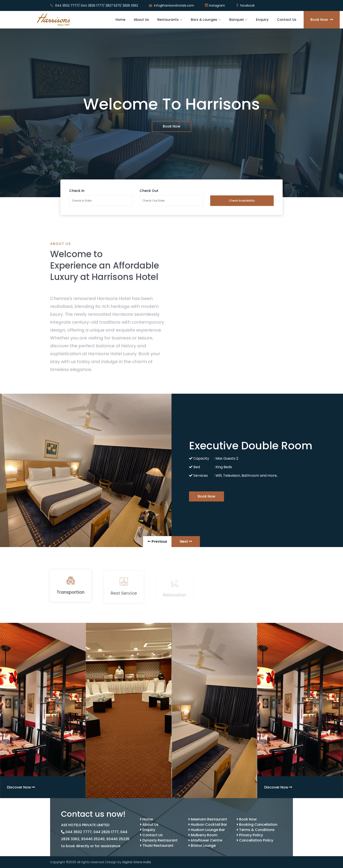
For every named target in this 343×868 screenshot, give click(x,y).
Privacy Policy (250, 835)
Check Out (149, 191)
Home (120, 20)
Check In (77, 191)
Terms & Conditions (256, 830)
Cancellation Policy (255, 840)
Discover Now (21, 787)
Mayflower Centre (205, 840)
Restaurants (168, 20)
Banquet (237, 20)
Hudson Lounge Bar (207, 830)
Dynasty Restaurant (159, 840)
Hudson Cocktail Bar (208, 825)
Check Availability (242, 201)
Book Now (322, 20)
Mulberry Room (203, 835)
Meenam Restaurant (208, 819)
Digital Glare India (137, 862)
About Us (141, 20)
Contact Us (287, 20)
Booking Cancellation (257, 825)
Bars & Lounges (204, 20)
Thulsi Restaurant (157, 846)
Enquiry (262, 20)
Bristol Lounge (202, 846)
